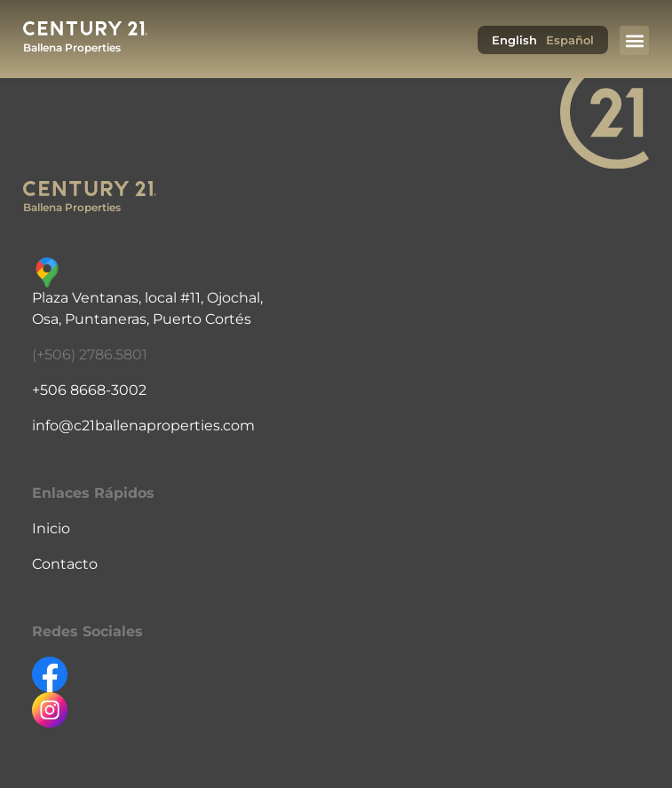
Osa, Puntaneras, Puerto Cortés (142, 319)
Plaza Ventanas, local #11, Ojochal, (147, 298)
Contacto (65, 564)
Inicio (51, 528)
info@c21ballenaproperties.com (143, 426)
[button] (634, 40)
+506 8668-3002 (89, 390)
